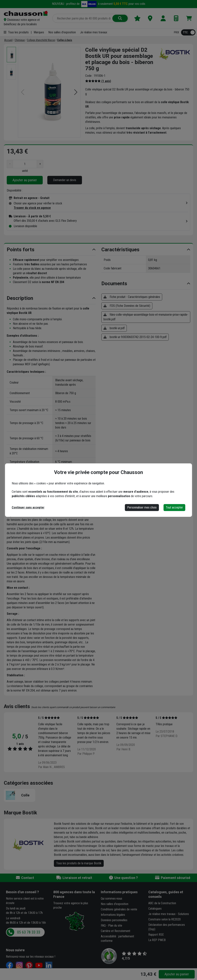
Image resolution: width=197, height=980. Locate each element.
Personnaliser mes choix (142, 507)
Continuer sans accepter (28, 507)
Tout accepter (174, 507)
